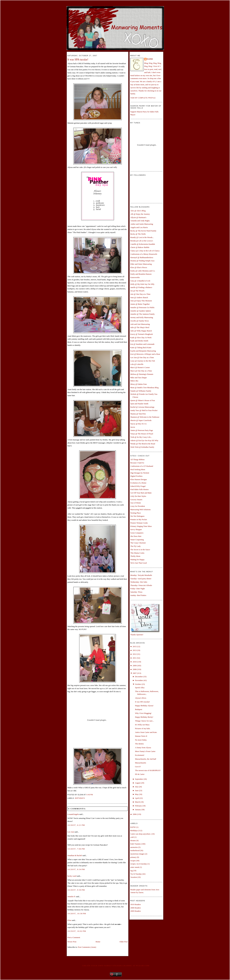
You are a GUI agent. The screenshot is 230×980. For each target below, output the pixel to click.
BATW (133, 827)
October (138, 684)
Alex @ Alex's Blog (138, 211)
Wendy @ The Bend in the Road (143, 444)
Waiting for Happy (137, 560)
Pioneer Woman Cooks (139, 523)
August (138, 783)
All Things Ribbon (137, 459)
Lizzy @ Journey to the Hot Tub (143, 361)
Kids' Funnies (135, 844)
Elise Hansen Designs (139, 479)
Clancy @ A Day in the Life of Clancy (145, 251)
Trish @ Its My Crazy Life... (141, 437)
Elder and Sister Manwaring (141, 264)
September (139, 779)
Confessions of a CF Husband (142, 466)
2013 (135, 650)
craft (132, 837)
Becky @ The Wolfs (138, 234)
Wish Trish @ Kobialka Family (142, 447)
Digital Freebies (136, 476)
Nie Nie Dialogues (137, 516)
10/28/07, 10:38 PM (77, 913)
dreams (133, 840)
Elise (69, 920)
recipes (133, 861)
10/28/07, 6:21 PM (76, 825)
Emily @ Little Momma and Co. (143, 271)
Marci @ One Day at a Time (141, 371)
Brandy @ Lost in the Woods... (142, 237)
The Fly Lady (135, 546)
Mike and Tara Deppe (139, 378)
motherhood (135, 850)
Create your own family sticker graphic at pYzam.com (116, 966)
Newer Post (72, 942)
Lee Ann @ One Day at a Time (142, 357)
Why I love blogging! (143, 713)
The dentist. (139, 744)
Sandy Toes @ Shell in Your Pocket (144, 410)
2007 (135, 673)
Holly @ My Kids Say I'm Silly (142, 284)
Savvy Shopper (136, 529)
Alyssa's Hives (141, 698)
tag (131, 871)
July (137, 787)
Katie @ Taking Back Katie (141, 347)
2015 (135, 646)
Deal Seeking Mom (138, 469)
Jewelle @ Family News (140, 321)
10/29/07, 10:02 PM (77, 931)
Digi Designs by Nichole (140, 473)
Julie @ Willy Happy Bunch (141, 331)
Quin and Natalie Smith (139, 404)
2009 (135, 666)
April (137, 798)
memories (134, 847)
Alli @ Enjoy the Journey (140, 214)
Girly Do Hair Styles (138, 496)
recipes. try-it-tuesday (139, 864)
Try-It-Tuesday (136, 874)
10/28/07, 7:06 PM (76, 849)
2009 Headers (136, 911)
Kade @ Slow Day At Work (141, 337)
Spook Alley (140, 688)
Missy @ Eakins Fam (138, 384)
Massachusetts (140, 763)
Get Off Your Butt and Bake (141, 493)
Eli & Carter (140, 774)
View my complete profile (143, 98)
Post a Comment (74, 937)
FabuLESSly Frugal (138, 486)
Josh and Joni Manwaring (140, 324)
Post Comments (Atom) (87, 947)
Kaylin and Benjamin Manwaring (143, 351)
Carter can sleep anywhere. (141, 834)
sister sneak (135, 867)
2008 (135, 669)
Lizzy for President (138, 506)
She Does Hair (136, 536)
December (139, 677)
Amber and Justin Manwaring (142, 224)
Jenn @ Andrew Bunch (139, 297)
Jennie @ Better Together (140, 304)
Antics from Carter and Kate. (146, 732)
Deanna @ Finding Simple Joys (142, 261)
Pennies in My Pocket (139, 519)
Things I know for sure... (144, 721)
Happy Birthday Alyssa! (144, 706)
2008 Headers (136, 908)
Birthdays (80, 798)
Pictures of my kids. (143, 728)
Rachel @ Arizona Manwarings (142, 407)
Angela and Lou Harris (139, 227)
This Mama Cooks (137, 553)
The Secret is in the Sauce (140, 550)
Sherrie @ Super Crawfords (141, 420)
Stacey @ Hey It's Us (138, 424)
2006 (135, 814)
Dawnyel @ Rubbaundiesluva (142, 257)
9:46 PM (90, 795)
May (137, 794)
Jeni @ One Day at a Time (140, 294)
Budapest (138, 709)
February (138, 806)
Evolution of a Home (138, 483)
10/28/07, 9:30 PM (76, 890)
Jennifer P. (71, 896)
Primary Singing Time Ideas (141, 526)
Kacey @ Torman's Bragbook (142, 334)
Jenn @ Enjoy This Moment (141, 301)
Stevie (133, 427)
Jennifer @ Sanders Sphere (141, 311)
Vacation (134, 877)
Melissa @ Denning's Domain (142, 374)
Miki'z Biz (134, 381)
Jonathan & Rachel (75, 855)
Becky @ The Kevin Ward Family (143, 231)
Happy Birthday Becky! (144, 717)
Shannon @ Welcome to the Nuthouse (145, 417)
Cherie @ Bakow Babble (140, 247)
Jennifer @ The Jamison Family (142, 314)
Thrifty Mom (135, 556)
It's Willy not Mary (142, 725)
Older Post (124, 942)
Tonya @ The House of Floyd (142, 434)
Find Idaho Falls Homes (139, 489)
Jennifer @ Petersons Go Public (142, 307)
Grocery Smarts (136, 500)
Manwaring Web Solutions (140, 510)
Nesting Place (136, 513)
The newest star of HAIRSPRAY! (148, 770)
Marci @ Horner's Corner (140, 367)
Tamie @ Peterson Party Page (142, 430)
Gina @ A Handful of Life (140, 281)
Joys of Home (136, 503)
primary (133, 857)
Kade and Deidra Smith (139, 341)
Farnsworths (135, 277)
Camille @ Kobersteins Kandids (143, 244)
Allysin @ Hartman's (138, 217)
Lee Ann (71, 832)
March (137, 802)
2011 (135, 658)
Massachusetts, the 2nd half (146, 759)
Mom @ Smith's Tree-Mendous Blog (144, 387)
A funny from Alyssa (143, 748)
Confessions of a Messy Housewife (144, 254)
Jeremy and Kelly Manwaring (142, 317)
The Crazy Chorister (138, 543)
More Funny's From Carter (145, 751)
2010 (135, 662)
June (137, 790)
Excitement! (140, 755)
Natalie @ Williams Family (141, 391)
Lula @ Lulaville (137, 364)
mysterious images (137, 854)
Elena (150, 59)
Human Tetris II (141, 736)
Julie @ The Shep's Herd (140, 327)
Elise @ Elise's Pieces (139, 267)
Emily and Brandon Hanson (141, 274)
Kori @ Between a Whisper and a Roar (145, 354)
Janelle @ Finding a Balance (141, 287)
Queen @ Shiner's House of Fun (143, 400)
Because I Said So (137, 463)
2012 (135, 654)
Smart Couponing (137, 540)
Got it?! (138, 767)
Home (98, 942)
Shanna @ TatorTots (138, 414)
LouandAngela (73, 814)
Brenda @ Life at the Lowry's (142, 241)
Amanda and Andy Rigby (140, 221)
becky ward (72, 876)
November (139, 680)
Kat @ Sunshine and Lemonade (142, 344)
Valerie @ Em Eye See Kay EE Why (144, 440)
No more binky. (141, 740)
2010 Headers (136, 904)
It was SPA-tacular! (78, 60)
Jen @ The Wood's (137, 291)
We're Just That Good (138, 563)
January (138, 810)
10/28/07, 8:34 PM (76, 869)
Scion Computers (137, 533)
